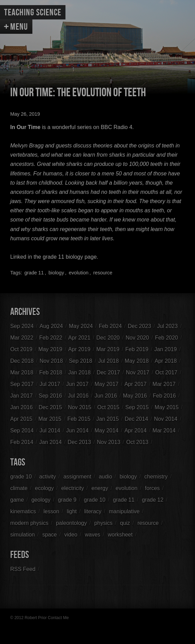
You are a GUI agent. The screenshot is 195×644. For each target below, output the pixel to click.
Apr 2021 (79, 338)
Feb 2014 (22, 442)
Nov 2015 (80, 407)
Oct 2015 (108, 407)
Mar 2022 (22, 338)
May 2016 (135, 396)
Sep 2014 (22, 431)
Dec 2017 (108, 373)
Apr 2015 (21, 419)
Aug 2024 (51, 326)
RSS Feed (23, 569)
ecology (44, 488)
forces (152, 488)
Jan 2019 (166, 349)
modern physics (29, 523)
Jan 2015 (108, 419)
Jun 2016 (106, 396)
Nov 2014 (166, 419)
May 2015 (167, 407)
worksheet (120, 535)
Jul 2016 (78, 396)
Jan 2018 (79, 373)
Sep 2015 (137, 407)
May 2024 (81, 326)
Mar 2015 (50, 419)
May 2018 (137, 361)
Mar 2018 (22, 373)
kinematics (23, 511)
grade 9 (67, 500)
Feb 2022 (51, 338)
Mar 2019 (108, 349)
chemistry (156, 477)
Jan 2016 (21, 407)
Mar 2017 (164, 384)
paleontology (71, 523)
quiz (125, 523)
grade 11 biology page (70, 257)
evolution (79, 273)
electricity (73, 488)
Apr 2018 (166, 361)
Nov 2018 (51, 361)
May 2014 (106, 431)
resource (103, 273)
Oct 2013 (137, 442)
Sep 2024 (22, 326)
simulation (22, 535)
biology (56, 273)
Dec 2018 (22, 361)
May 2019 (50, 349)
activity (48, 477)
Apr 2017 (136, 384)
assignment (77, 477)
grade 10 (21, 477)
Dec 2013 (79, 442)
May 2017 (106, 384)
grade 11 (34, 273)
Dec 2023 (140, 326)
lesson (51, 511)
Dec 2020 (108, 338)
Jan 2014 (50, 442)
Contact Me (58, 618)
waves (93, 535)
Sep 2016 (50, 396)
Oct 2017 (166, 373)
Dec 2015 (50, 407)
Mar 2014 (164, 431)
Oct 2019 (21, 349)
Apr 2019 (79, 349)
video (71, 535)
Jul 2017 (50, 384)
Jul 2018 (109, 361)
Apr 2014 (136, 431)
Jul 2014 (50, 431)
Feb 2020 (166, 338)
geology (41, 500)
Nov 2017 (138, 373)
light (72, 511)
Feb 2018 (51, 373)
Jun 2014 (77, 431)
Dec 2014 (137, 419)
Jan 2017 (21, 396)
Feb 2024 (110, 326)
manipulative (124, 511)
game (17, 500)
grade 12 (153, 500)
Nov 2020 (137, 338)
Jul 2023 (168, 326)
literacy (93, 511)
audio (106, 477)
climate (19, 488)
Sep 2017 (22, 384)
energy (100, 488)
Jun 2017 (77, 384)
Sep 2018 (81, 361)
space (50, 535)
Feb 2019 (137, 349)
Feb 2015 (79, 419)
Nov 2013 (109, 442)
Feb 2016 (164, 396)
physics (103, 523)
